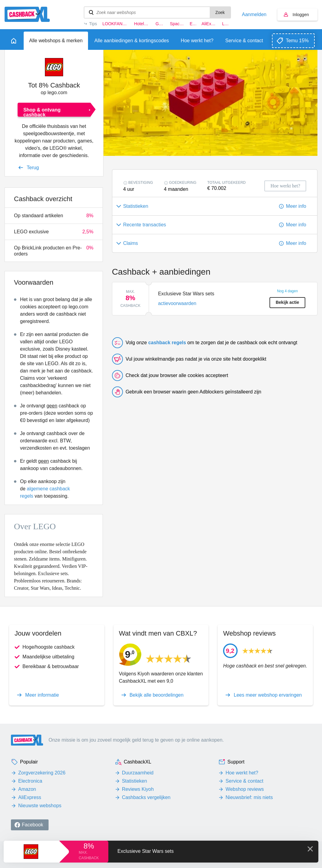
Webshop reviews (245, 789)
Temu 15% (297, 41)
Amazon (27, 789)
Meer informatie (42, 695)
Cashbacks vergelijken (146, 797)
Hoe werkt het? (242, 773)
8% (89, 846)
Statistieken (135, 781)
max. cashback (89, 855)
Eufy (193, 24)
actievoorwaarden (177, 303)
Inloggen (301, 15)
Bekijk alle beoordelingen (157, 695)
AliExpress (209, 24)
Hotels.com (142, 24)
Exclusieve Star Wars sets (146, 851)
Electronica (30, 781)
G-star (160, 24)
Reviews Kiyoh (138, 789)
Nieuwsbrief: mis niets (249, 797)
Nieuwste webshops (40, 806)
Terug (33, 168)
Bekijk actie (287, 302)
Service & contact (244, 781)
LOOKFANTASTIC (115, 24)
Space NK (177, 24)
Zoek (220, 12)
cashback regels (167, 343)
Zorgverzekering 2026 (42, 773)
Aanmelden (254, 15)
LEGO (227, 24)
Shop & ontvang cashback (42, 112)
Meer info (296, 206)
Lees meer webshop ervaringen (268, 695)
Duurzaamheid (138, 773)
